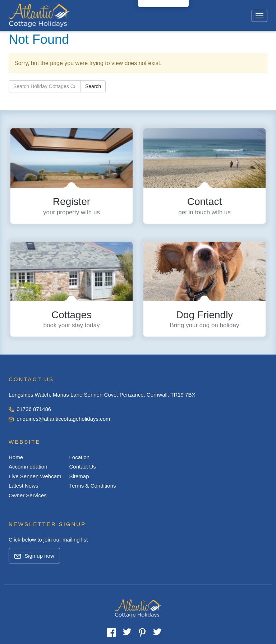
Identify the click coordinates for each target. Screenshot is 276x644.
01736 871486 (30, 409)
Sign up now (34, 556)
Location (79, 457)
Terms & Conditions (92, 486)
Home (16, 457)
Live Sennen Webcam (35, 476)
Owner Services (28, 495)
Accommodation (28, 467)
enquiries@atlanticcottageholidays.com (59, 419)
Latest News (24, 486)
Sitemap (79, 476)
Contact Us (82, 467)
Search (93, 86)
